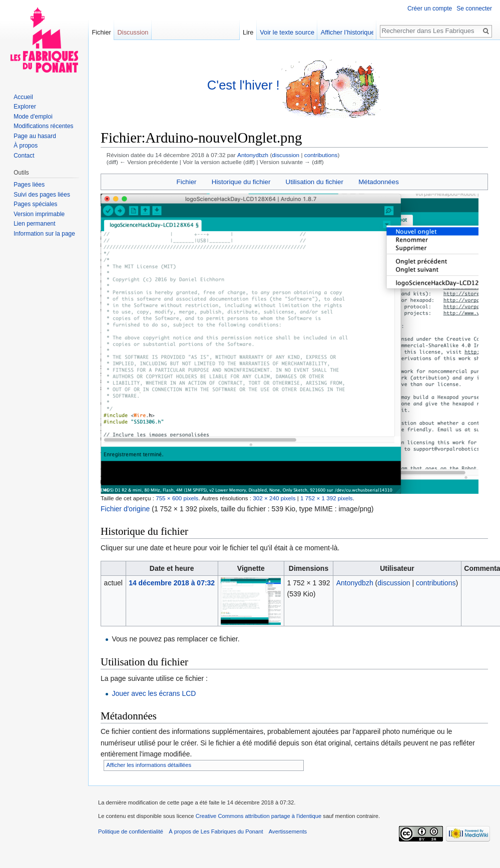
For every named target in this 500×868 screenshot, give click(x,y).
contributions (321, 155)
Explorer (25, 107)
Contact (24, 156)
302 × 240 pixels (274, 498)
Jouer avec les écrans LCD (154, 693)
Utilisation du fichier (315, 182)
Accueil (23, 97)
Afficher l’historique (358, 32)
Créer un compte (430, 9)
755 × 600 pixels (177, 498)
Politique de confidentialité (131, 831)
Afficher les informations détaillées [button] (149, 765)
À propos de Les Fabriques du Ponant (216, 831)
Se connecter (474, 9)
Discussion (133, 32)
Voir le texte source (298, 32)
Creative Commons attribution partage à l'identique (259, 816)
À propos (26, 146)
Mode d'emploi (33, 117)
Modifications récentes (43, 126)
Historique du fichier (241, 182)
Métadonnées (379, 182)
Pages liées (29, 185)
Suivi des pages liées (42, 195)
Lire (259, 32)
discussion (286, 155)
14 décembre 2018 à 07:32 (172, 583)
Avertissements (288, 831)
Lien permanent (34, 224)
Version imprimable (39, 214)
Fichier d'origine (125, 509)
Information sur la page (44, 234)
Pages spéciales (35, 204)
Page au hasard (35, 136)
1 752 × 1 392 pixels (327, 498)
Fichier (187, 182)
